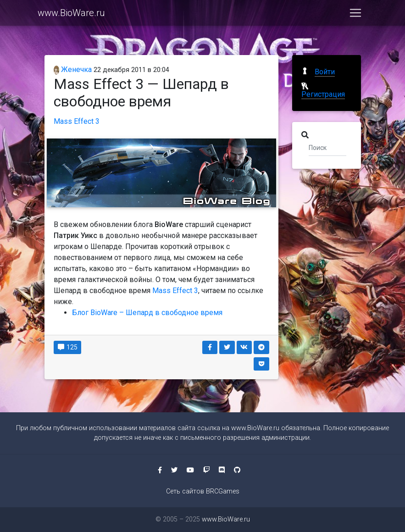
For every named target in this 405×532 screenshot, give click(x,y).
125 (68, 347)
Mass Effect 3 (77, 121)
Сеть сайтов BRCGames (203, 491)
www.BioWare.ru (71, 15)
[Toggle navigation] (355, 15)
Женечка (73, 69)
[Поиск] (328, 147)
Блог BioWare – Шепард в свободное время (147, 313)
